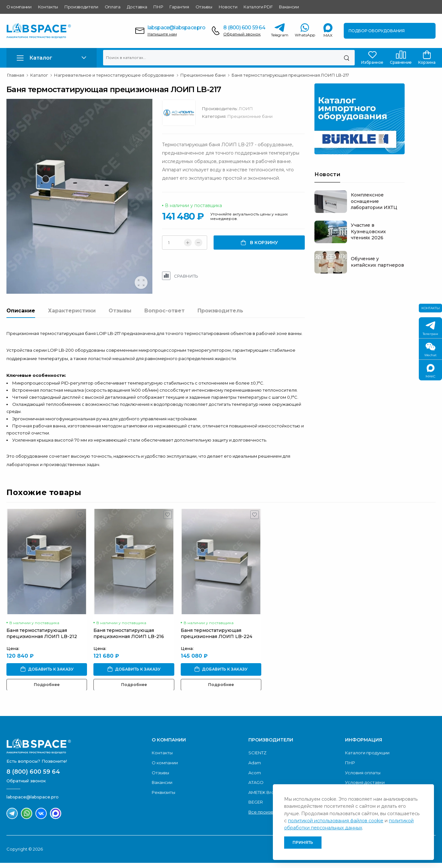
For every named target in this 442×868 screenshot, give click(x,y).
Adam (255, 776)
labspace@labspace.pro (176, 28)
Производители (81, 7)
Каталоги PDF (258, 7)
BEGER (256, 816)
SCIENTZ (257, 766)
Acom (255, 786)
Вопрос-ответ (164, 331)
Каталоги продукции (367, 766)
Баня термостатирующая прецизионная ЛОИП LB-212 (42, 647)
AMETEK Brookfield (269, 806)
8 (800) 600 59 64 (244, 28)
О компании (19, 7)
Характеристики (72, 331)
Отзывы (204, 7)
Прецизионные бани (265, 116)
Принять (303, 842)
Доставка (137, 7)
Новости (228, 7)
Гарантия (179, 7)
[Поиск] (346, 58)
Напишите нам (162, 34)
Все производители (270, 825)
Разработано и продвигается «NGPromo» (377, 863)
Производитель (220, 331)
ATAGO (256, 796)
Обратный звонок (242, 34)
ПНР (158, 7)
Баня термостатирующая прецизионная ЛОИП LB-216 (129, 647)
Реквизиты (163, 806)
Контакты (48, 7)
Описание (21, 331)
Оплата (113, 7)
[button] (52, 58)
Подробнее (47, 698)
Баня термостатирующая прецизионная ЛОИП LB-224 (216, 647)
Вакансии (289, 7)
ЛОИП (261, 109)
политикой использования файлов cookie (336, 821)
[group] (87, 207)
